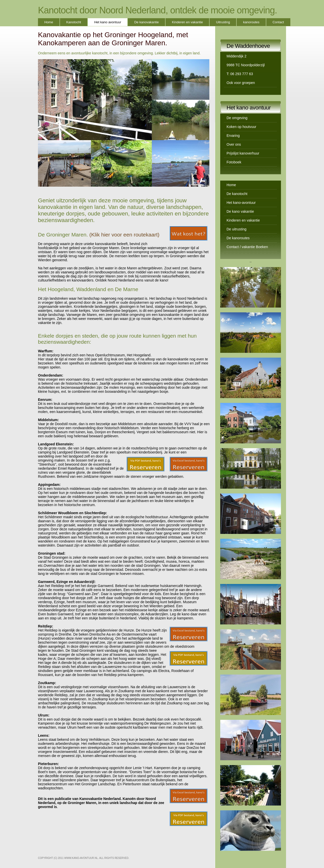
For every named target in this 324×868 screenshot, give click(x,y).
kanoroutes (251, 22)
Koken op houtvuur (241, 127)
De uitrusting (237, 229)
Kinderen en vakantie (187, 22)
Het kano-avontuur (241, 203)
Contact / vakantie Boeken (247, 247)
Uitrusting (223, 22)
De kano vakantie (240, 211)
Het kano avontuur (108, 22)
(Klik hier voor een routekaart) (124, 235)
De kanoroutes (238, 238)
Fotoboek (234, 162)
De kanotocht (237, 194)
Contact (278, 22)
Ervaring (233, 136)
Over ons (234, 144)
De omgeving (237, 118)
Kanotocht (74, 22)
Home (49, 22)
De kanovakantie (146, 22)
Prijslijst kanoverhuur (243, 153)
